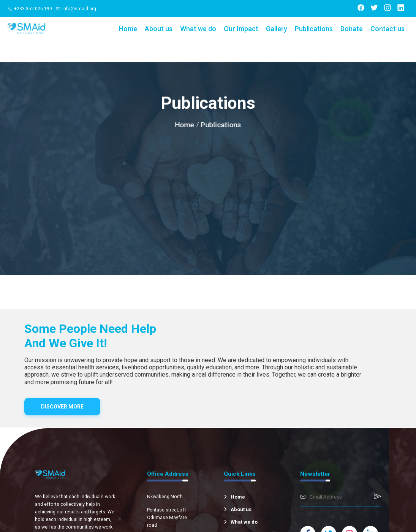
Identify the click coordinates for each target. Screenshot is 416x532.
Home (128, 29)
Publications (314, 29)
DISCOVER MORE (62, 407)
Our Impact (241, 29)
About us (159, 29)
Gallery (277, 29)
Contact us (388, 29)
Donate (352, 29)
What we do (198, 29)
